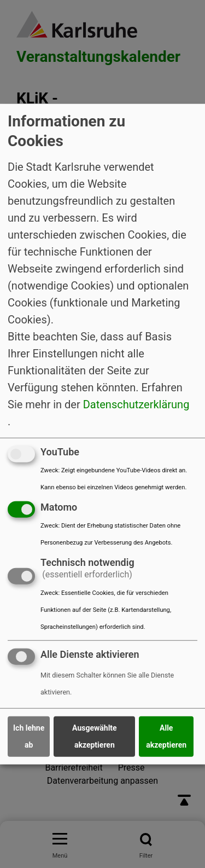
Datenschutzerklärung (136, 404)
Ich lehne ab (29, 736)
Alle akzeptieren (166, 736)
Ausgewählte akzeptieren (95, 736)
